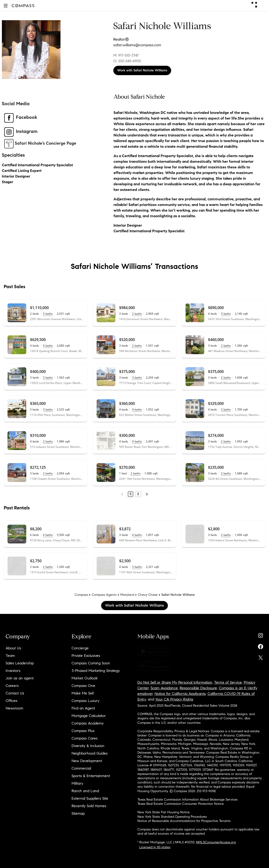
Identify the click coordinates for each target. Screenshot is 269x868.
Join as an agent (20, 678)
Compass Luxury (85, 701)
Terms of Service (228, 682)
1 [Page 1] (131, 494)
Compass (81, 595)
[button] (6, 6)
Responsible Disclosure (198, 688)
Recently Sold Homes (89, 806)
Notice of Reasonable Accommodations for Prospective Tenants (184, 821)
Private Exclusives (86, 656)
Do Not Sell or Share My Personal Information (175, 682)
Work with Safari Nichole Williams (142, 70)
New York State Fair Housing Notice (164, 812)
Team (10, 656)
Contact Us (15, 693)
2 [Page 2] (138, 494)
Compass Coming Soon (91, 663)
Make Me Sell (83, 693)
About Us (13, 648)
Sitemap (78, 813)
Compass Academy (88, 723)
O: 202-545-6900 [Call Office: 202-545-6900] (127, 61)
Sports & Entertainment (91, 776)
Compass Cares (85, 738)
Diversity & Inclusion (88, 746)
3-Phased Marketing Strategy (96, 671)
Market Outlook (85, 678)
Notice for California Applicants (180, 694)
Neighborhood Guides (90, 753)
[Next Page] (147, 494)
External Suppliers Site (90, 798)
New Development (87, 761)
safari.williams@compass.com (137, 45)
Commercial (81, 768)
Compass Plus (83, 731)
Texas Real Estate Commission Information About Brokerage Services (188, 800)
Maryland (127, 595)
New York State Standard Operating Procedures (172, 817)
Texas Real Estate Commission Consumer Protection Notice (181, 804)
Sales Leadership (20, 663)
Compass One (83, 686)
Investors (13, 671)
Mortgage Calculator (89, 716)
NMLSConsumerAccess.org (216, 842)
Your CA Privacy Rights (174, 699)
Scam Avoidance (164, 688)
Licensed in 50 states (155, 847)
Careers (12, 686)
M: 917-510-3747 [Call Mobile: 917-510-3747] (126, 55)
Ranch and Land (85, 791)
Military (77, 783)
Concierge (80, 648)
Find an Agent (83, 708)
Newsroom (14, 708)
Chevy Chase (148, 595)
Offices (11, 701)
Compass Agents (104, 595)
